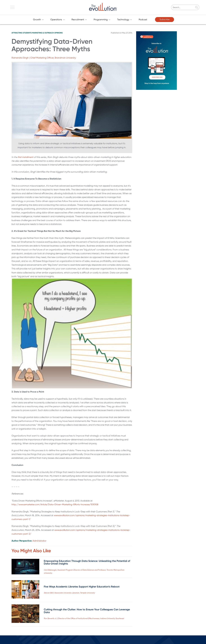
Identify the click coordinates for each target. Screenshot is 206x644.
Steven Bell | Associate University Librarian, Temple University (69, 593)
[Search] (191, 7)
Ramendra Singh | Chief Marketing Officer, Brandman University (44, 58)
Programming (102, 20)
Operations (58, 20)
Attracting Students (22, 33)
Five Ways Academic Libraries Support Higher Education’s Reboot (82, 587)
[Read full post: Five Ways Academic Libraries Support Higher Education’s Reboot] (25, 590)
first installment (26, 157)
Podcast (143, 20)
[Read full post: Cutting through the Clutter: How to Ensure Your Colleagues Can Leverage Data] (25, 614)
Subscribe (165, 19)
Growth (38, 20)
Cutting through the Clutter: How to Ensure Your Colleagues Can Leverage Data (87, 611)
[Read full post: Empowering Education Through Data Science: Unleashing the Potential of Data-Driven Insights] (25, 567)
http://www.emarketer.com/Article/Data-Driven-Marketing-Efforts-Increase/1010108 (55, 504)
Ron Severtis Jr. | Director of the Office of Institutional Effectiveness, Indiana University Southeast (84, 618)
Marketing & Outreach (43, 33)
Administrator (39, 541)
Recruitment (79, 20)
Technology (125, 20)
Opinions (58, 33)
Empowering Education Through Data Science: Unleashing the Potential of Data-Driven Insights (87, 562)
